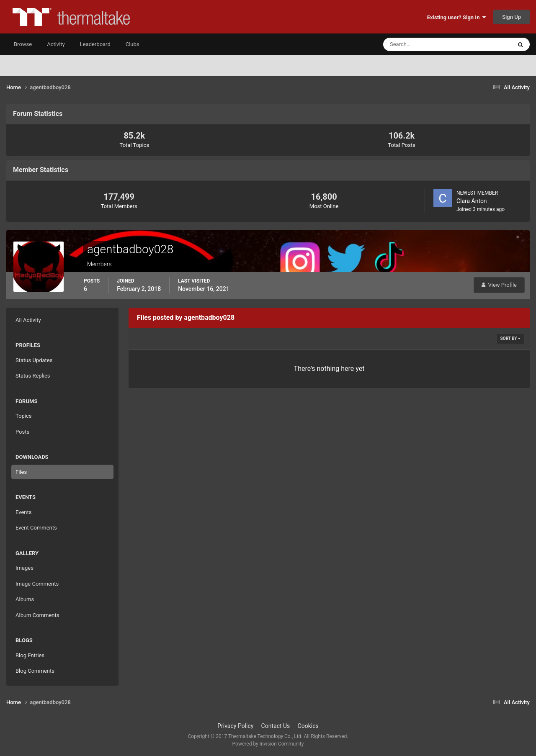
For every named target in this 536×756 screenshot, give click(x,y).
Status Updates (34, 360)
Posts (22, 432)
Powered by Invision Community (268, 744)
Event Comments (36, 528)
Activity (56, 44)
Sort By (510, 338)
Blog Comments (35, 671)
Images (24, 568)
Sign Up (512, 17)
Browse (23, 44)
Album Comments (37, 615)
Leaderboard (95, 44)
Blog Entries (30, 655)
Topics (24, 416)
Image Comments (37, 584)
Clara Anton (472, 201)
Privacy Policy (235, 726)
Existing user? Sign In (456, 17)
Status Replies (33, 376)
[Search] (422, 44)
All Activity (28, 320)
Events (23, 512)
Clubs (133, 44)
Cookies (308, 726)
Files (21, 472)
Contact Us (276, 726)
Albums (25, 599)
